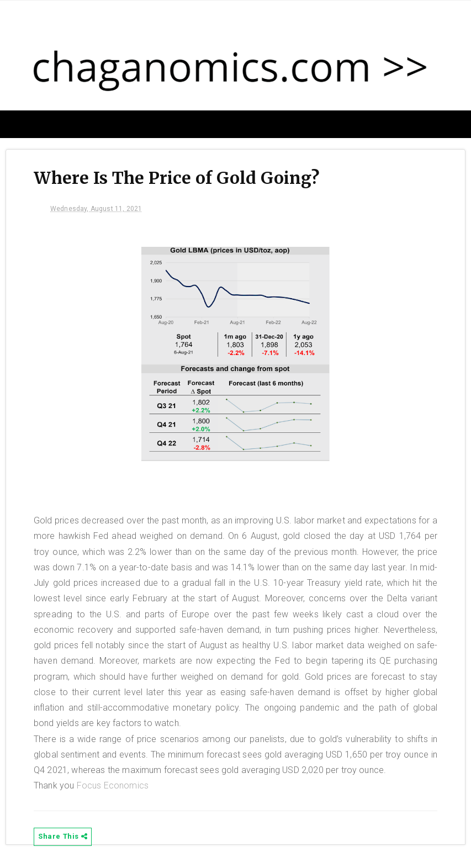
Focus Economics (113, 785)
